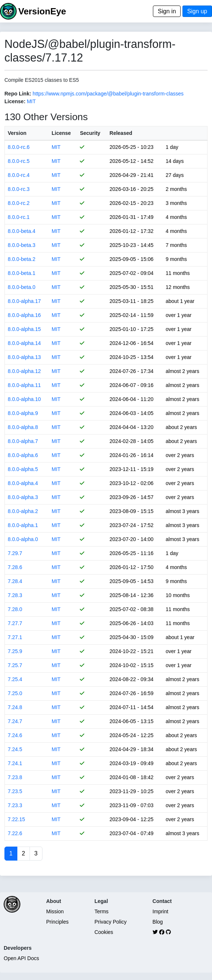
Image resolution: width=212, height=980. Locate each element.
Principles (57, 922)
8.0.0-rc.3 (19, 189)
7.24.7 (15, 721)
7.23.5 (15, 791)
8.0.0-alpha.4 (23, 483)
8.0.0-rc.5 (19, 161)
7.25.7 (15, 665)
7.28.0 (15, 609)
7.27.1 (15, 637)
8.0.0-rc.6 (19, 147)
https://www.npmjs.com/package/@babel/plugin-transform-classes (108, 94)
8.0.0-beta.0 (22, 287)
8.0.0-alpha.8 (23, 427)
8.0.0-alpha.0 (23, 539)
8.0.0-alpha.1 (23, 525)
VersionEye (42, 11)
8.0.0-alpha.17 (24, 301)
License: (15, 101)
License (61, 133)
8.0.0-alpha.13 (24, 357)
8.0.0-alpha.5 (23, 469)
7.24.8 (15, 707)
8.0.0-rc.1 (19, 217)
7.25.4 (15, 679)
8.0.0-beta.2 (22, 259)
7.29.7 (15, 553)
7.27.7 (15, 623)
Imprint (160, 911)
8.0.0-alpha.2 (23, 511)
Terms (102, 911)
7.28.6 (15, 567)
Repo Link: (18, 94)
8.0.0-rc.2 (19, 203)
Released (121, 133)
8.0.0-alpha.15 (24, 329)
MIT (31, 101)
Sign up (197, 11)
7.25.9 (15, 651)
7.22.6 (15, 833)
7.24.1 (15, 763)
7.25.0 (15, 693)
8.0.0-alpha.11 (24, 385)
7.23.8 (15, 777)
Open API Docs (21, 958)
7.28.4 (15, 581)
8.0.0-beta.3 (22, 245)
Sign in (167, 11)
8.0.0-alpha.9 (23, 413)
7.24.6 (15, 735)
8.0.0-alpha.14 (24, 343)
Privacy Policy (111, 922)
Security (90, 133)
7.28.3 (15, 595)
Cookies (104, 932)
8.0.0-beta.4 (22, 231)
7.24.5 (15, 749)
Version (17, 133)
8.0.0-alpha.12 (24, 371)
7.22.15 (16, 819)
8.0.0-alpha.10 (24, 399)
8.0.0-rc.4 (19, 175)
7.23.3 (15, 805)
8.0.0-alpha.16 (24, 315)
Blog (158, 922)
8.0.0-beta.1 (22, 273)
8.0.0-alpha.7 (23, 441)
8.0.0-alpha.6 (23, 455)
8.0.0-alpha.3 (23, 497)
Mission (55, 911)
